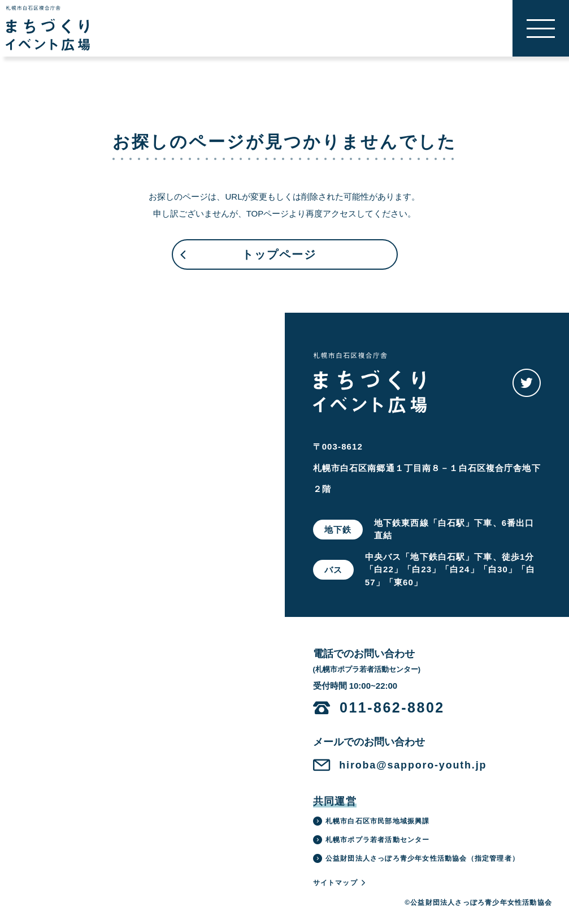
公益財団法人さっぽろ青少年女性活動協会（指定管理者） (416, 858)
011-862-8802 (392, 708)
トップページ (247, 259)
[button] (541, 28)
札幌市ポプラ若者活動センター (372, 840)
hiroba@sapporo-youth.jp (413, 765)
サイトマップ (340, 883)
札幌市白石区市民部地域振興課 (372, 821)
